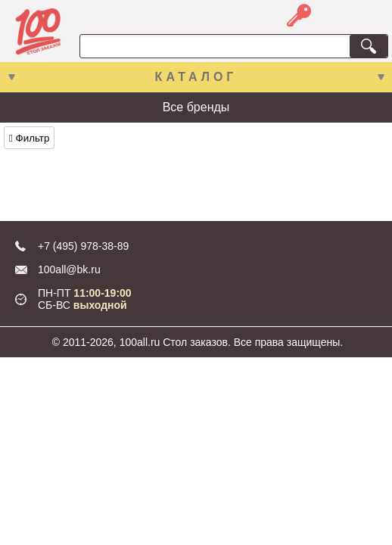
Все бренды (196, 107)
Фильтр (29, 138)
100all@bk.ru (69, 269)
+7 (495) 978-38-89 (83, 246)
